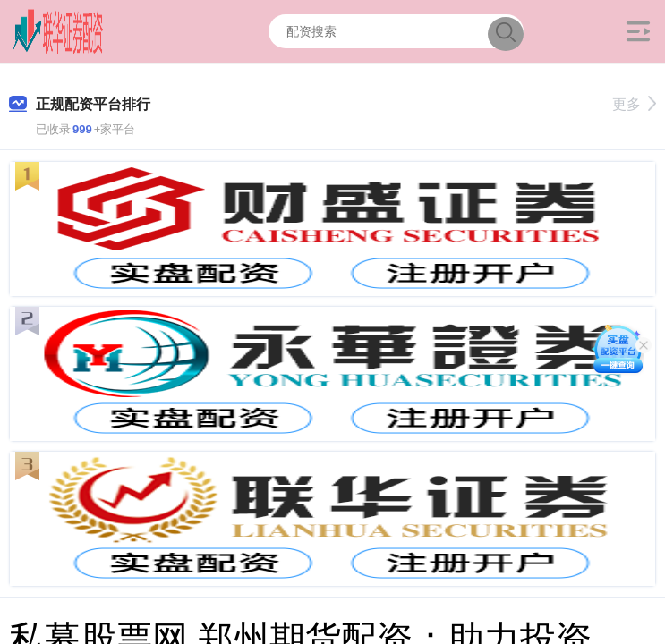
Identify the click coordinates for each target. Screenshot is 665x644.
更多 (634, 104)
